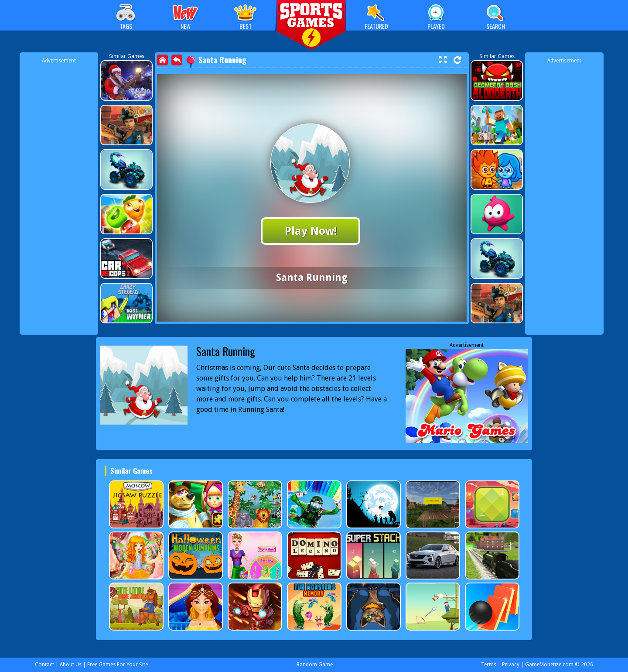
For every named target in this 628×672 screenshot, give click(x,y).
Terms (489, 665)
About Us (71, 665)
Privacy (511, 665)
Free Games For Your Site (118, 665)
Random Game (315, 665)
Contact (44, 665)
